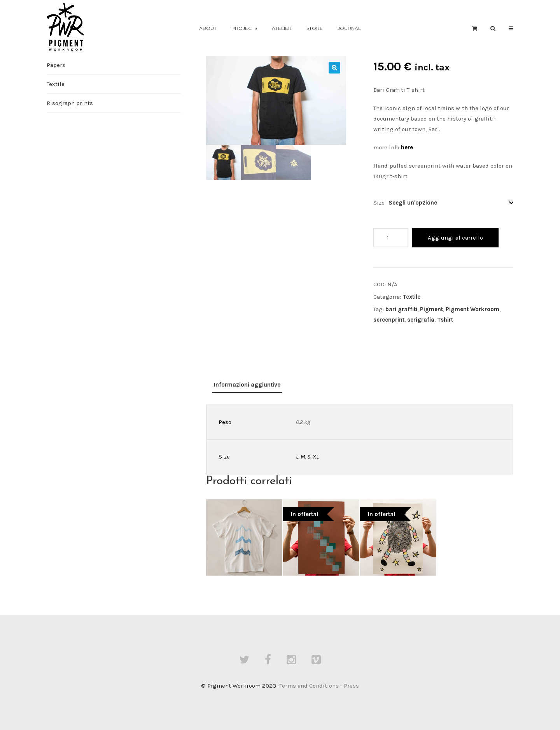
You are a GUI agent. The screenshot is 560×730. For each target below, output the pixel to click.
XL (316, 457)
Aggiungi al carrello (455, 238)
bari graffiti (401, 309)
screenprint (389, 320)
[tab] (247, 385)
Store (315, 28)
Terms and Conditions (309, 686)
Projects (244, 28)
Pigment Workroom (472, 309)
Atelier (282, 28)
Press (351, 686)
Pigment (431, 309)
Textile (411, 297)
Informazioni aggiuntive (247, 385)
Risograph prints (70, 103)
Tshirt (445, 320)
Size (379, 203)
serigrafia (421, 320)
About (208, 28)
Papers (56, 65)
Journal (349, 28)
